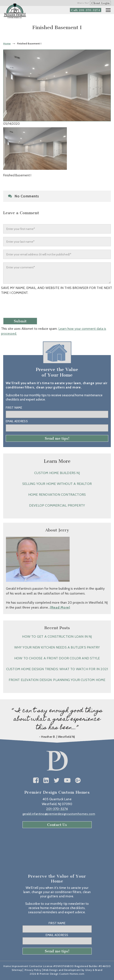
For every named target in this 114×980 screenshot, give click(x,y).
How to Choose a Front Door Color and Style (57, 658)
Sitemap (17, 970)
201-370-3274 (57, 809)
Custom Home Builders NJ (57, 473)
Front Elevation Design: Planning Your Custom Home (57, 680)
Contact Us (57, 825)
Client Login (100, 3)
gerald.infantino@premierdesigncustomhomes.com (59, 814)
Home (7, 43)
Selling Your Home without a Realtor (57, 484)
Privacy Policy (33, 970)
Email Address (17, 421)
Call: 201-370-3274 (86, 10)
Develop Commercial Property (57, 505)
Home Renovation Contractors (57, 495)
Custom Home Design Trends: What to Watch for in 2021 (57, 669)
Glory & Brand (94, 970)
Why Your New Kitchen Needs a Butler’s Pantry (57, 647)
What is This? (83, 3)
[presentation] (33, 308)
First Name (14, 408)
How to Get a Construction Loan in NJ (57, 637)
